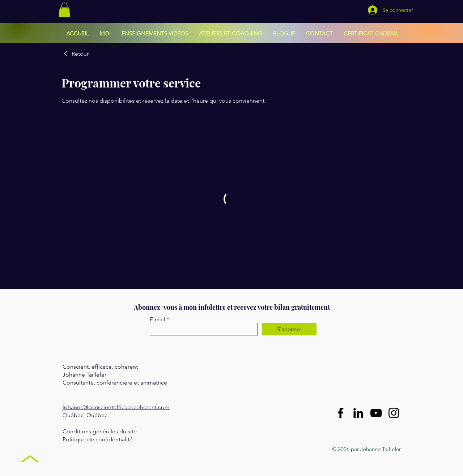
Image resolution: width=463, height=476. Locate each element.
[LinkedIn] (358, 413)
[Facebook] (341, 413)
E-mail (158, 319)
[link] (75, 54)
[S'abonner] (289, 329)
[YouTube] (376, 413)
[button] (64, 10)
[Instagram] (394, 413)
